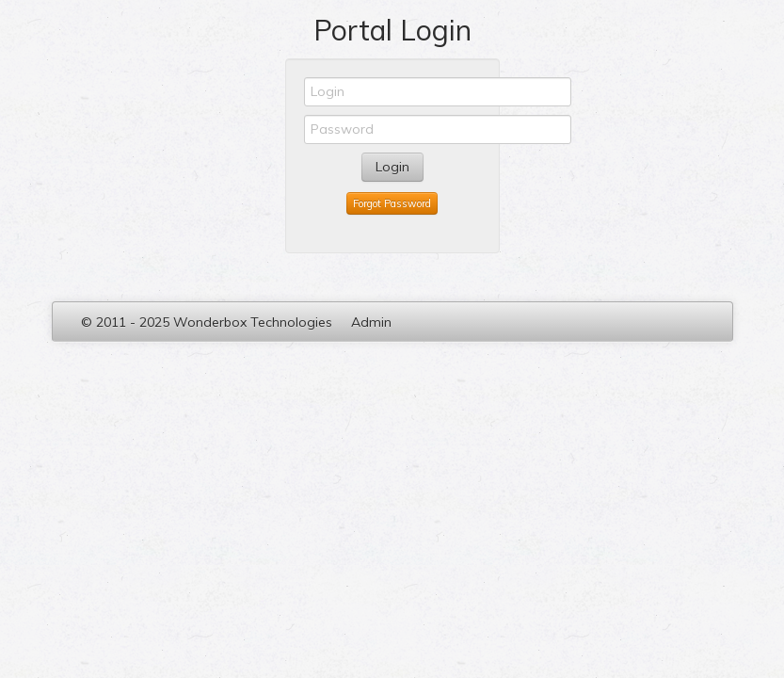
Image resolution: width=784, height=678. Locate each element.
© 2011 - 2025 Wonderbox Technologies (207, 322)
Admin (371, 322)
